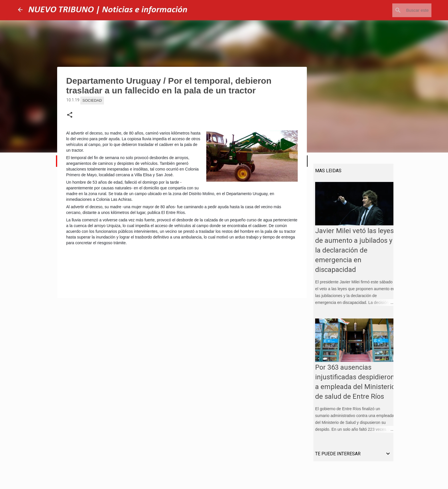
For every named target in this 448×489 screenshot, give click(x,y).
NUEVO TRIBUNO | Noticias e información (108, 10)
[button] (70, 115)
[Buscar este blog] (401, 10)
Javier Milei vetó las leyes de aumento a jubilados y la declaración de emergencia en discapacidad (353, 252)
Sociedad (92, 100)
